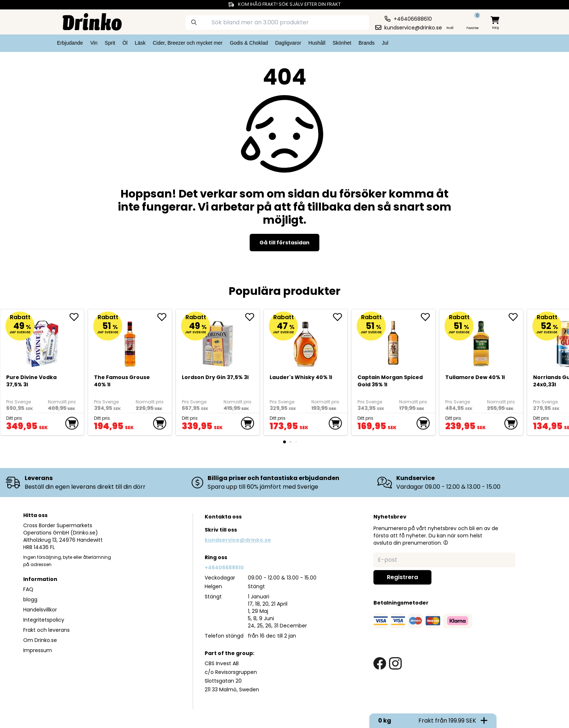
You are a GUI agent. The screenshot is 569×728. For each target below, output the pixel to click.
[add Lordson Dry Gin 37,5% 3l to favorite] (252, 317)
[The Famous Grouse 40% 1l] (130, 341)
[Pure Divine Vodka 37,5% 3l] (42, 341)
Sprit (110, 43)
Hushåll (317, 43)
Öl (125, 43)
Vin (94, 43)
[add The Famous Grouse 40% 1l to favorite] (164, 317)
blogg (30, 599)
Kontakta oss (223, 517)
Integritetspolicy (44, 620)
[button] (446, 542)
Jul (385, 43)
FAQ (28, 589)
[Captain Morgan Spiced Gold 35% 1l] (394, 341)
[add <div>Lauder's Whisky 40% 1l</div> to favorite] (340, 317)
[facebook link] (380, 664)
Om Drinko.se (40, 640)
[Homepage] (86, 21)
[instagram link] (395, 664)
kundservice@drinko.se (238, 540)
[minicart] (496, 23)
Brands (367, 43)
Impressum (38, 650)
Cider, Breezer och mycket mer (188, 43)
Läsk (140, 43)
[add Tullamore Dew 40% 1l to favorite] (516, 317)
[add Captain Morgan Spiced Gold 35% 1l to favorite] (428, 317)
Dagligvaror (288, 43)
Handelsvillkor (40, 610)
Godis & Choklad (249, 43)
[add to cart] (72, 423)
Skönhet (342, 43)
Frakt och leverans (46, 630)
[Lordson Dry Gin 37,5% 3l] (218, 341)
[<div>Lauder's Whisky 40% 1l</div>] (306, 341)
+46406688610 (224, 568)
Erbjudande (70, 43)
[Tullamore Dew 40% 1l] (481, 341)
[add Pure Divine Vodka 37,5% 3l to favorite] (77, 317)
